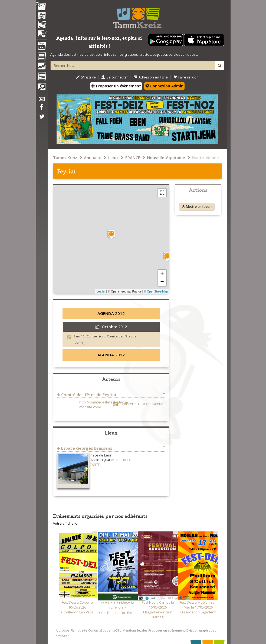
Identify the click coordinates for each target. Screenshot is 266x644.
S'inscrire (86, 77)
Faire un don (186, 77)
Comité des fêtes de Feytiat (89, 395)
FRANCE (133, 157)
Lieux (113, 157)
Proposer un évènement (116, 86)
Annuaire (93, 157)
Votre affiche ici (65, 523)
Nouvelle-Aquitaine (166, 157)
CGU (118, 630)
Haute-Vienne (205, 157)
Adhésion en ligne (151, 77)
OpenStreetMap (157, 291)
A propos (63, 630)
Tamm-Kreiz (65, 157)
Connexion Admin (164, 86)
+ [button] (162, 274)
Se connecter (115, 77)
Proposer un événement (167, 630)
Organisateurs (153, 404)
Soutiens (107, 630)
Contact (94, 630)
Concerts (129, 404)
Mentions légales (135, 630)
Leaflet (101, 291)
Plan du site (79, 630)
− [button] (162, 282)
